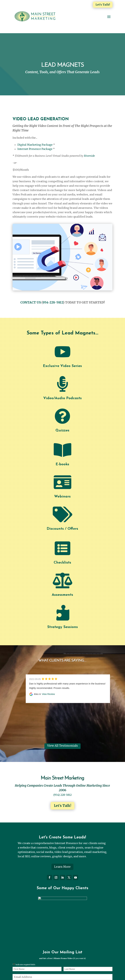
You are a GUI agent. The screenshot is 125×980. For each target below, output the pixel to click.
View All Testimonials (62, 746)
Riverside (89, 156)
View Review (48, 694)
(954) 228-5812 (62, 795)
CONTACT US (31, 302)
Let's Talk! (103, 5)
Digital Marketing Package (35, 145)
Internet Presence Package (35, 149)
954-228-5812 (53, 302)
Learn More (62, 867)
